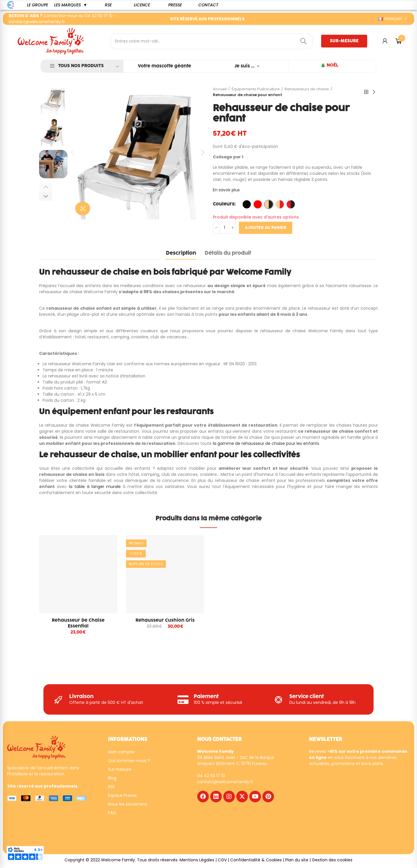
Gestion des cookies (332, 862)
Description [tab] (181, 253)
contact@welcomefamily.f (225, 784)
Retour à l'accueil (366, 92)
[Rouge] (258, 204)
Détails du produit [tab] (228, 253)
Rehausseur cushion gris (165, 620)
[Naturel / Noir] (269, 204)
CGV (222, 862)
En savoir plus (226, 190)
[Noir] (247, 204)
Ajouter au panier (266, 228)
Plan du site (297, 862)
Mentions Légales (197, 862)
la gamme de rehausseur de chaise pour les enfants (266, 443)
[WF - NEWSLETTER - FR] (354, 807)
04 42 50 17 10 (99, 16)
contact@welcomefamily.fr (37, 22)
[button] (38, 5)
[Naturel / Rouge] (280, 204)
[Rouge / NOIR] (291, 204)
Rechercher (303, 41)
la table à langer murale (95, 487)
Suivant (374, 92)
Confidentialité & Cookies (256, 862)
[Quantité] (224, 228)
